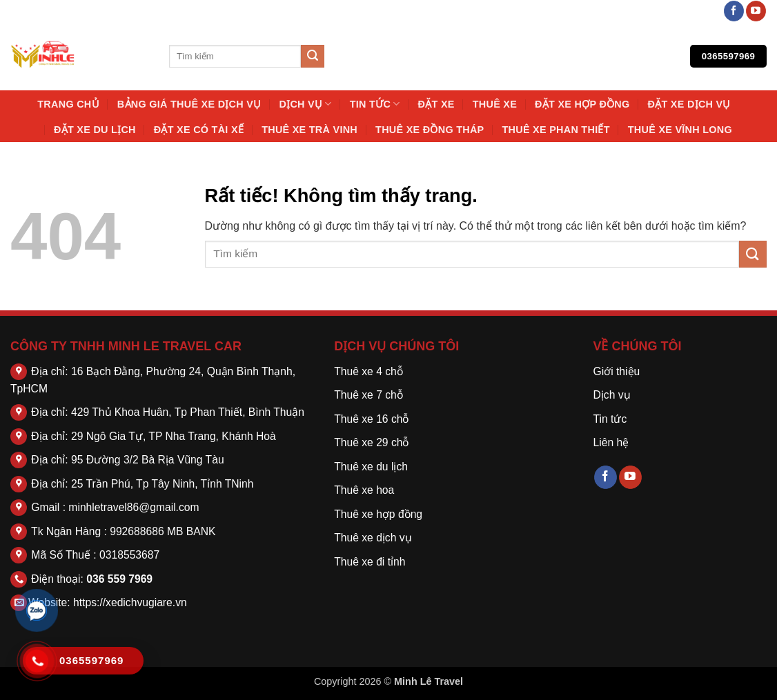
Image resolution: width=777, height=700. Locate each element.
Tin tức (375, 104)
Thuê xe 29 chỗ (371, 442)
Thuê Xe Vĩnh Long (680, 130)
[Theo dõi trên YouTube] (756, 11)
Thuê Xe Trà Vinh (309, 130)
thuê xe (495, 104)
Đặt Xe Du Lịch (95, 130)
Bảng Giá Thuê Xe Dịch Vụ (189, 104)
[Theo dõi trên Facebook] (734, 11)
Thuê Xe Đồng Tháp (430, 130)
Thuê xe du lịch (371, 467)
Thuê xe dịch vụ (373, 538)
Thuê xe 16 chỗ (371, 419)
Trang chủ (68, 104)
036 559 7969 (119, 579)
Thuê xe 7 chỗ (368, 395)
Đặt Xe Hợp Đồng (582, 104)
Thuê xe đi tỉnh (370, 562)
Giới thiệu (616, 371)
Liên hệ (611, 442)
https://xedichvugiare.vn (130, 602)
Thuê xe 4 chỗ (368, 371)
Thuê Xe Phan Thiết (555, 130)
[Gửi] (313, 57)
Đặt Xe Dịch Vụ (689, 104)
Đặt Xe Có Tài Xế (199, 130)
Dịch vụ (305, 104)
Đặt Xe (436, 104)
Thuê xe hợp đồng (378, 514)
